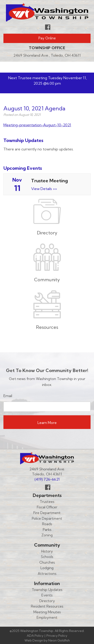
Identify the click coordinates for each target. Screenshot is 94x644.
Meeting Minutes (47, 612)
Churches (47, 562)
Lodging (47, 568)
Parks (47, 530)
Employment (47, 617)
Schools (47, 557)
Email (8, 396)
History (47, 551)
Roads (47, 524)
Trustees (47, 502)
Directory (47, 601)
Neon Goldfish (59, 640)
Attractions (47, 574)
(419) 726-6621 (47, 479)
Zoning (47, 535)
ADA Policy (35, 636)
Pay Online (47, 38)
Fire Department (47, 513)
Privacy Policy (57, 636)
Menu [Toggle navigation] (77, 67)
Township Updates (47, 590)
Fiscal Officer (47, 507)
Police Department (47, 518)
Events (47, 595)
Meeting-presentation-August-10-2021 (37, 125)
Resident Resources (47, 606)
